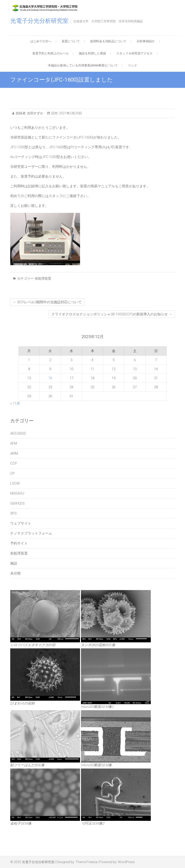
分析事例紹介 (146, 41)
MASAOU (17, 493)
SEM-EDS (17, 503)
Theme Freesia (86, 862)
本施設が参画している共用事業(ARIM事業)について (83, 65)
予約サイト (19, 543)
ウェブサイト (21, 523)
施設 (14, 563)
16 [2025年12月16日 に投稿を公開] (50, 378)
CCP (14, 463)
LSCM (15, 483)
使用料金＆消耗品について (108, 41)
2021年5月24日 (70, 113)
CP (12, 473)
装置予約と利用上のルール (50, 53)
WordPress (126, 862)
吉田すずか (35, 113)
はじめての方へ (41, 41)
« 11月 (15, 403)
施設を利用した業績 (92, 53)
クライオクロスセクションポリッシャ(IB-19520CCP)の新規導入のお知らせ (112, 314)
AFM (14, 443)
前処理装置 (43, 278)
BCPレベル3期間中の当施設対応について (47, 302)
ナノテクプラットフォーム (31, 533)
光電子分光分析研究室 (39, 21)
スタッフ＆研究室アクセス (135, 53)
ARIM (14, 453)
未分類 (15, 573)
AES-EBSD (18, 433)
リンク (133, 65)
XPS (13, 513)
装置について (71, 41)
